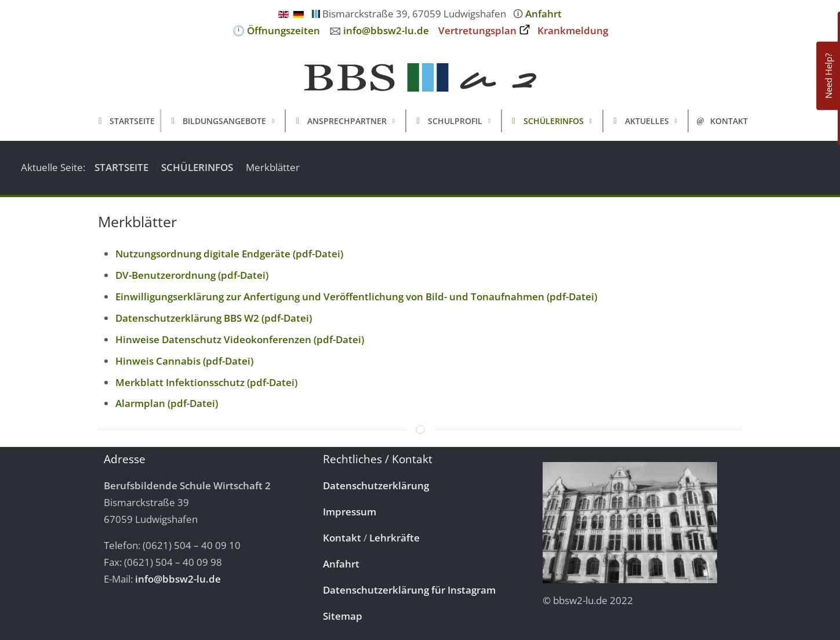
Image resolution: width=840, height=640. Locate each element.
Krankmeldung (573, 30)
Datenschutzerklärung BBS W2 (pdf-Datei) (214, 318)
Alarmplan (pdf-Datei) (167, 403)
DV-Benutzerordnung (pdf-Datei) (192, 275)
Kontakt (342, 538)
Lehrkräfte (394, 538)
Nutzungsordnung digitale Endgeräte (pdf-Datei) (229, 254)
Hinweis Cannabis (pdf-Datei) (184, 361)
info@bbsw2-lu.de (386, 30)
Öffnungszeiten (283, 30)
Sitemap (343, 616)
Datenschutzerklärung (376, 486)
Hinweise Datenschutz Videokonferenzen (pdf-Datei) (240, 339)
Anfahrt (543, 14)
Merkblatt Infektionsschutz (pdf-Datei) (206, 382)
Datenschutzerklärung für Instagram (409, 590)
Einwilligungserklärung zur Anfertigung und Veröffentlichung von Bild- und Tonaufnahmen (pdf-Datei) (356, 297)
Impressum (350, 512)
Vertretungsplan (477, 30)
